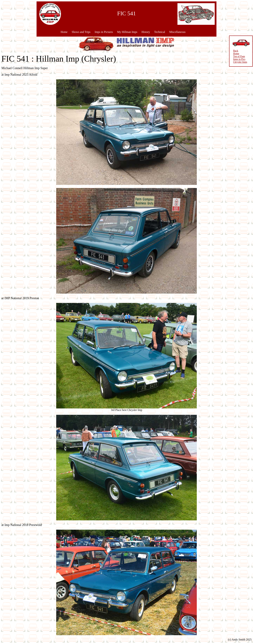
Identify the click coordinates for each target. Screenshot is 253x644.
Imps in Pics (239, 59)
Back (236, 51)
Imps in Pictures (104, 32)
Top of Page (239, 56)
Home (64, 32)
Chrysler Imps (240, 62)
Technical (160, 32)
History (146, 32)
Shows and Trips (81, 32)
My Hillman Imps (127, 32)
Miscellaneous (177, 32)
